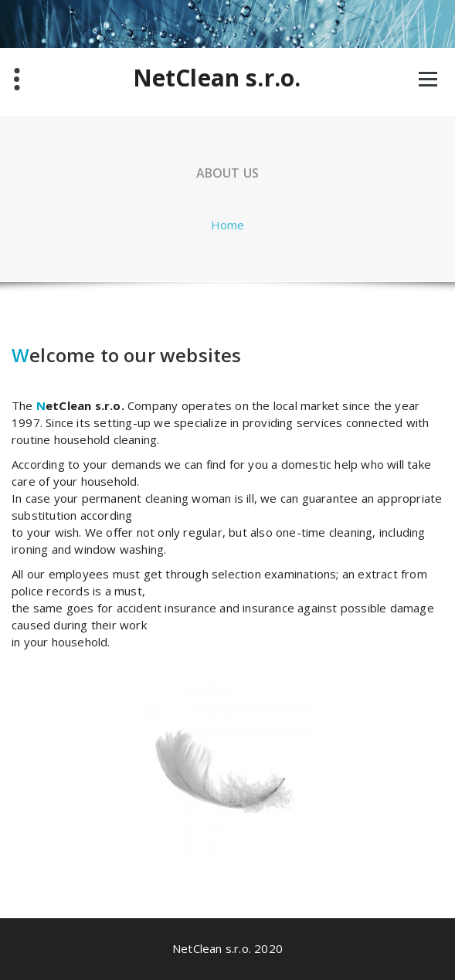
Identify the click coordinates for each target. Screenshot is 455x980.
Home (228, 225)
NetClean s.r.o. (217, 78)
